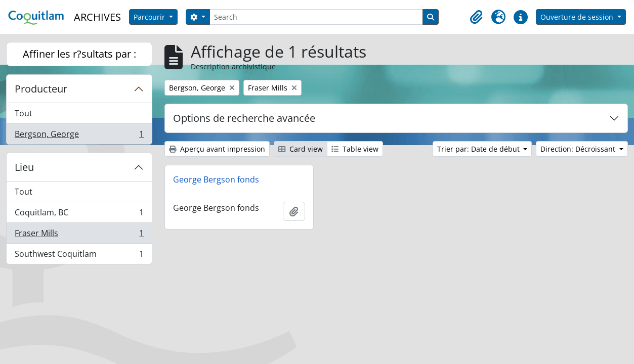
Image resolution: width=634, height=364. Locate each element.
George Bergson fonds (216, 179)
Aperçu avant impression (217, 149)
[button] (476, 17)
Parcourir (150, 17)
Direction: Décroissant (579, 149)
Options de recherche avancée (244, 118)
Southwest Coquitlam (79, 256)
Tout (24, 113)
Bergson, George (79, 136)
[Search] (316, 17)
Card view (301, 149)
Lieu (24, 167)
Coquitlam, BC (79, 215)
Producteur (41, 89)
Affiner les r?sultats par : (79, 54)
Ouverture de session (578, 17)
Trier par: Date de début (479, 149)
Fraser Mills (79, 235)
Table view (355, 149)
